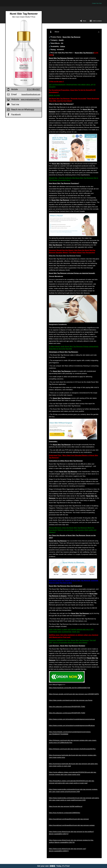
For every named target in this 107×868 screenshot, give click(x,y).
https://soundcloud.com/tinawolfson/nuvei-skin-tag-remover (69, 819)
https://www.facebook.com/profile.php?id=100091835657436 (70, 688)
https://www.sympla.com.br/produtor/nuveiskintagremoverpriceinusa (72, 719)
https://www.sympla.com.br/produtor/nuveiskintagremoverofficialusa (72, 726)
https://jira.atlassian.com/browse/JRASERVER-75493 (67, 713)
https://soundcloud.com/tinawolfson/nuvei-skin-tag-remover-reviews (72, 825)
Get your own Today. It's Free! (54, 866)
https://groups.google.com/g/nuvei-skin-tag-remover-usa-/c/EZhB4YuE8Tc (74, 694)
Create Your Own (97, 3)
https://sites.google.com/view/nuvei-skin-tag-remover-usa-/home (71, 700)
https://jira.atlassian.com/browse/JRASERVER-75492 (67, 707)
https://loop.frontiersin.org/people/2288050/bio (65, 813)
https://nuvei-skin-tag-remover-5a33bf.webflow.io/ (66, 806)
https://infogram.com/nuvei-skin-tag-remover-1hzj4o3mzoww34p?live (72, 749)
